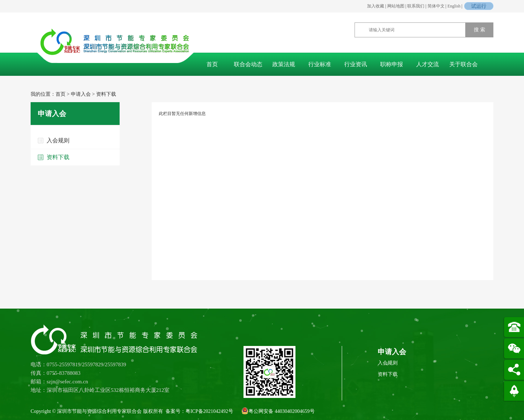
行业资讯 (356, 64)
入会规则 (58, 140)
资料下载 (106, 94)
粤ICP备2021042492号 (209, 411)
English (454, 6)
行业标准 (320, 64)
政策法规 (284, 64)
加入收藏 (376, 6)
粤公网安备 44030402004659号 (278, 411)
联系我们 (416, 6)
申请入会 (81, 94)
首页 (212, 64)
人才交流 (428, 64)
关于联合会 (463, 64)
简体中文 (436, 6)
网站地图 (396, 6)
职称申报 (392, 64)
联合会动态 (248, 64)
